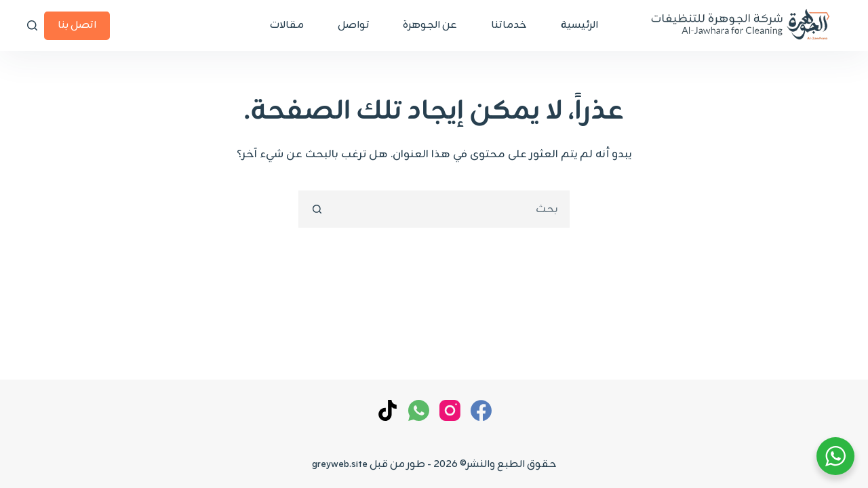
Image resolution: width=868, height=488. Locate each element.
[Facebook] (481, 410)
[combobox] (451, 209)
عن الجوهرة (430, 25)
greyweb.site (340, 465)
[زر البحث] (317, 209)
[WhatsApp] (419, 410)
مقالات (287, 25)
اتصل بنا (77, 25)
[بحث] (32, 25)
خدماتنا (509, 25)
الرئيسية (579, 25)
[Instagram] (450, 410)
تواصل (353, 25)
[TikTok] (388, 410)
